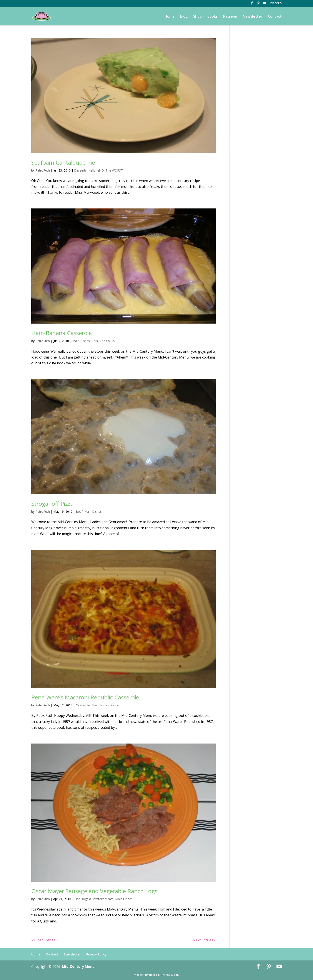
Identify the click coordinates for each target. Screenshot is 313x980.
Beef (79, 511)
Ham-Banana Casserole (62, 333)
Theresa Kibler (170, 975)
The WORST (114, 170)
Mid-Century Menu (78, 967)
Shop (197, 17)
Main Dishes (81, 341)
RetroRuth (43, 170)
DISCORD (276, 4)
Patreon (230, 17)
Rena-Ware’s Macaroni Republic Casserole (85, 697)
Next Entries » (204, 940)
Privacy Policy (96, 954)
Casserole (83, 705)
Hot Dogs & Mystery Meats (94, 899)
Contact (275, 17)
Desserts (80, 170)
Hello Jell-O (96, 170)
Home (170, 17)
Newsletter (253, 17)
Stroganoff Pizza (52, 504)
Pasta (115, 705)
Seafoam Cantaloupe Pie (63, 162)
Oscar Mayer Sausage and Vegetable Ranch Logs (94, 891)
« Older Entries (43, 940)
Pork (95, 341)
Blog (184, 17)
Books (212, 17)
